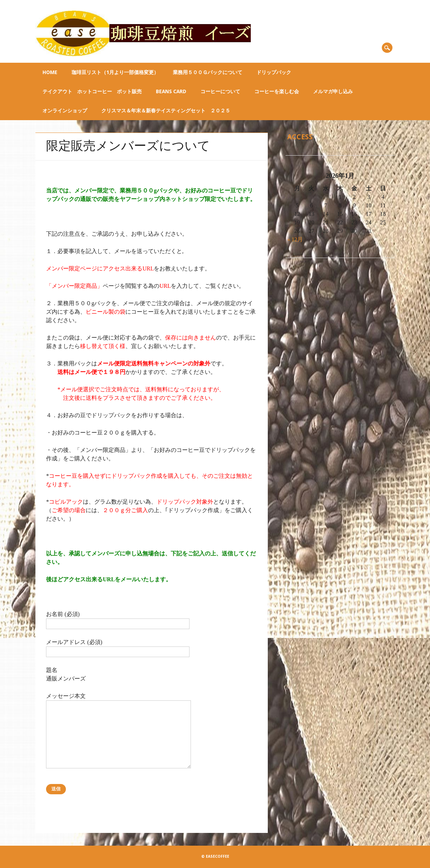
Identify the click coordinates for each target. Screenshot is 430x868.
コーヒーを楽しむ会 (277, 91)
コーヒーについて (220, 91)
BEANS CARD (171, 91)
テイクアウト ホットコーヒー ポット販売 (92, 91)
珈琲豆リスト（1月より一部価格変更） (115, 72)
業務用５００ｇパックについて (208, 72)
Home (50, 72)
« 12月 (295, 239)
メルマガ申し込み (333, 91)
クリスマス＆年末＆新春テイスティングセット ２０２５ (166, 111)
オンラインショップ (65, 111)
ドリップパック (274, 72)
